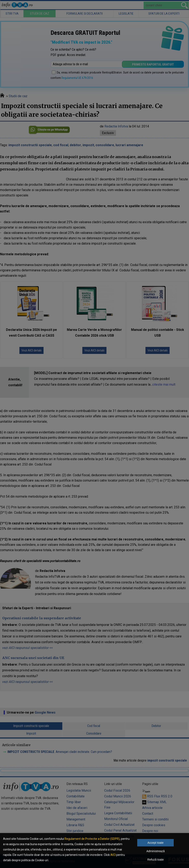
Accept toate (156, 843)
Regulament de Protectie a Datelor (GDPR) (92, 839)
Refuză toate (155, 860)
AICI (113, 855)
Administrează (155, 851)
